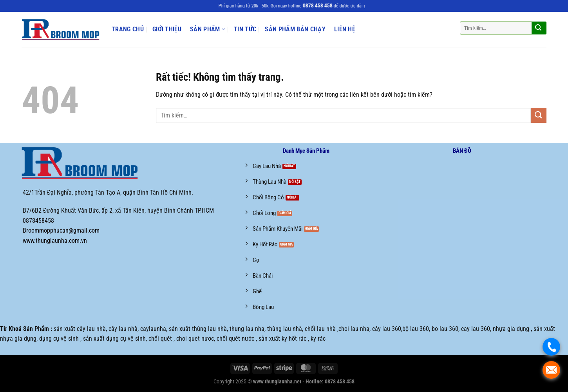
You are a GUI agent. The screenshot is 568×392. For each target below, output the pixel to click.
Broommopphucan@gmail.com (61, 230)
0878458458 (38, 221)
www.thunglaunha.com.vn (55, 241)
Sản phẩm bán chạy (295, 29)
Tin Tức (245, 29)
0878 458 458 (322, 6)
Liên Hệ (345, 29)
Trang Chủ (128, 29)
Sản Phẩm (208, 29)
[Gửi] (538, 28)
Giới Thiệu (167, 29)
